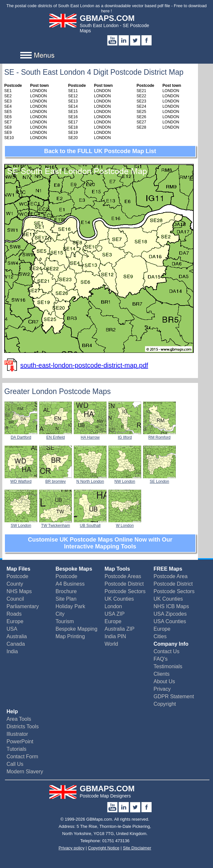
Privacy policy (71, 848)
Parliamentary (23, 606)
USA (12, 629)
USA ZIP (115, 614)
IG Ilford (125, 435)
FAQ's (161, 659)
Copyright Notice (104, 848)
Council (15, 599)
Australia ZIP (120, 629)
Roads (14, 614)
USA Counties (170, 621)
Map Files (18, 569)
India (12, 651)
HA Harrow (90, 435)
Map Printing (70, 636)
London (113, 606)
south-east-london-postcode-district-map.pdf (84, 365)
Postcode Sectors (125, 591)
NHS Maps (19, 591)
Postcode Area (171, 576)
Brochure (66, 591)
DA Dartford (21, 435)
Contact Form (22, 757)
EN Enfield (56, 435)
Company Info (171, 644)
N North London (90, 479)
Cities (160, 636)
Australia (17, 636)
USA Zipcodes (170, 614)
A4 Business (70, 584)
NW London (125, 479)
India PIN (115, 636)
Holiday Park (70, 606)
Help (12, 711)
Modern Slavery (25, 772)
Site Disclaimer (137, 848)
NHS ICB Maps (171, 606)
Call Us (15, 764)
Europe (15, 621)
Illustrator (17, 734)
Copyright (165, 704)
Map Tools (117, 569)
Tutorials (16, 749)
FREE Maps (168, 569)
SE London (159, 479)
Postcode (17, 576)
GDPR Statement (174, 696)
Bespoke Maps (74, 569)
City (60, 614)
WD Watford (21, 479)
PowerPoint (20, 742)
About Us (164, 681)
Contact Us (166, 651)
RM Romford (159, 435)
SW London (21, 523)
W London (125, 523)
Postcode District (124, 584)
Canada (16, 644)
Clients (162, 674)
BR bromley (56, 479)
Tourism (65, 621)
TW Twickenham (56, 523)
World (111, 644)
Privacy (162, 689)
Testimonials (168, 666)
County (15, 584)
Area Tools (19, 719)
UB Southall (90, 523)
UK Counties (119, 599)
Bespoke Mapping (76, 629)
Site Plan (66, 599)
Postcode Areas (123, 576)
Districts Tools (23, 726)
